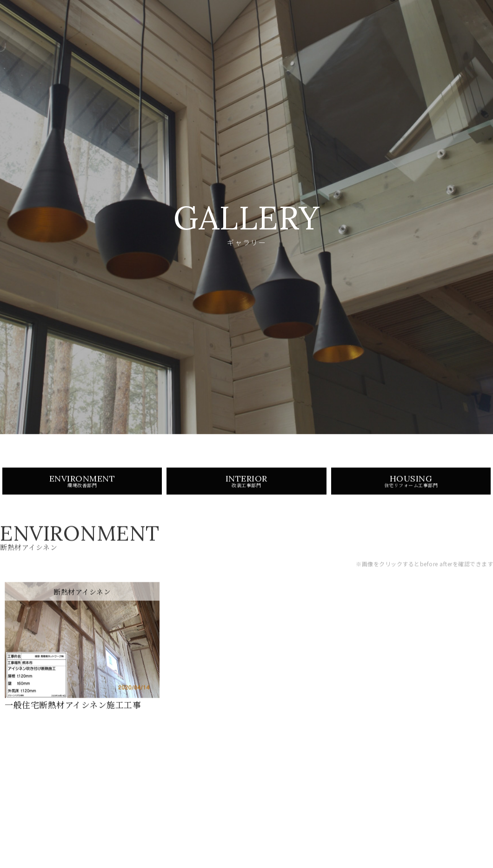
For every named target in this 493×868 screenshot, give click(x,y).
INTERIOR (246, 486)
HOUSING (411, 486)
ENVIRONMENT (82, 486)
